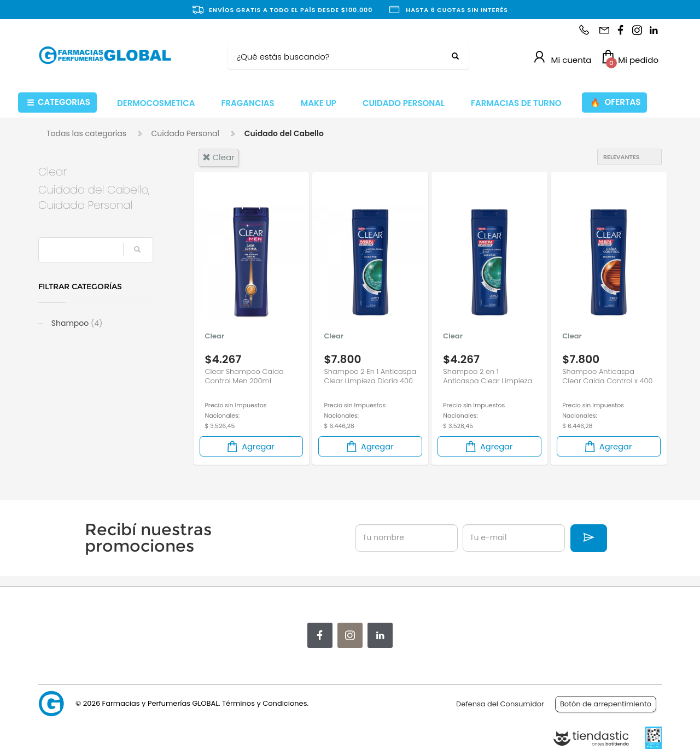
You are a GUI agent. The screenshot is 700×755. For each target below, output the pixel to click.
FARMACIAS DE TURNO (516, 103)
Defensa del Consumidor (500, 704)
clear (218, 157)
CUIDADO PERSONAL (404, 103)
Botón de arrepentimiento (606, 704)
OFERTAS (615, 103)
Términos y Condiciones (264, 703)
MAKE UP (319, 103)
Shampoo (76, 323)
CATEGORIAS (59, 103)
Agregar (250, 446)
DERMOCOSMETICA (156, 103)
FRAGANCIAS (248, 103)
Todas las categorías (86, 133)
